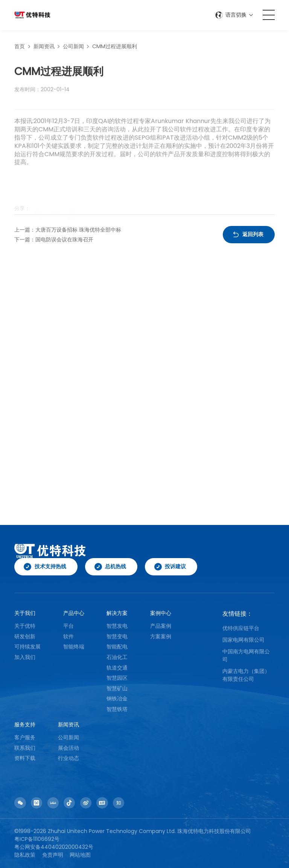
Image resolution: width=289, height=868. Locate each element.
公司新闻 (73, 48)
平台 (68, 626)
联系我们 (25, 748)
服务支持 (25, 725)
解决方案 (117, 613)
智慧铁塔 (117, 709)
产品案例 (161, 626)
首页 (20, 48)
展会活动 (68, 748)
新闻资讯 (44, 48)
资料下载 (25, 758)
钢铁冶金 (117, 699)
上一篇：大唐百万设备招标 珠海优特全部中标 (68, 230)
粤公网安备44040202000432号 (54, 847)
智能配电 (117, 647)
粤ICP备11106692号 (37, 839)
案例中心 (161, 613)
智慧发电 (117, 626)
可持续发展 (27, 647)
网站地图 (80, 855)
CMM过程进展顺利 (115, 48)
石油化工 (117, 657)
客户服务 (25, 737)
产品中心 (74, 613)
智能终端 (74, 647)
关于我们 (25, 613)
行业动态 (68, 758)
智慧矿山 (117, 688)
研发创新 (25, 636)
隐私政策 (25, 855)
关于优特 (25, 626)
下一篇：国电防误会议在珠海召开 (54, 240)
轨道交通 (117, 668)
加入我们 (25, 657)
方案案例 (161, 636)
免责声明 (53, 855)
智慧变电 (117, 636)
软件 (68, 636)
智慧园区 (117, 678)
